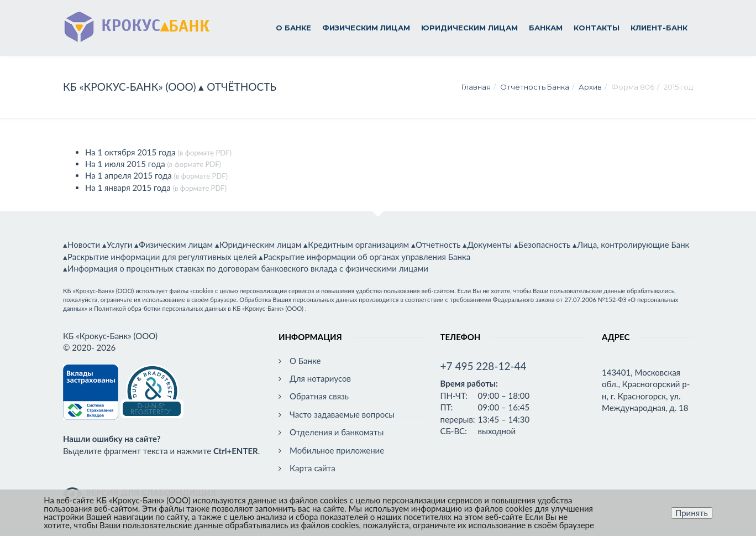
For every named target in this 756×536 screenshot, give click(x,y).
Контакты (597, 28)
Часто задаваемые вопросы (342, 414)
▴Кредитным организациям (356, 244)
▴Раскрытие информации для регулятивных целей (160, 257)
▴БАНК (136, 24)
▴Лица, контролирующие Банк (631, 244)
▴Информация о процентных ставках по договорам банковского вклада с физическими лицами (246, 268)
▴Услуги (117, 244)
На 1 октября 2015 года (130, 152)
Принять (692, 513)
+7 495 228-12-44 (484, 366)
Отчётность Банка (535, 87)
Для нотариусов (320, 378)
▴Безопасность (542, 244)
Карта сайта (313, 468)
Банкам (546, 28)
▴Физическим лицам (174, 244)
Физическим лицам (366, 28)
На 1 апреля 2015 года (128, 175)
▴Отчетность (436, 244)
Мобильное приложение (337, 450)
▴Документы (487, 244)
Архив (590, 87)
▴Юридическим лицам (258, 244)
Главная (476, 87)
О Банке (293, 28)
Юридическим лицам (469, 28)
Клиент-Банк (659, 28)
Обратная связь (319, 396)
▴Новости (82, 244)
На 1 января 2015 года (128, 188)
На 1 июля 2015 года (125, 164)
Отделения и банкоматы (337, 432)
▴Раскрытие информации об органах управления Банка (364, 257)
